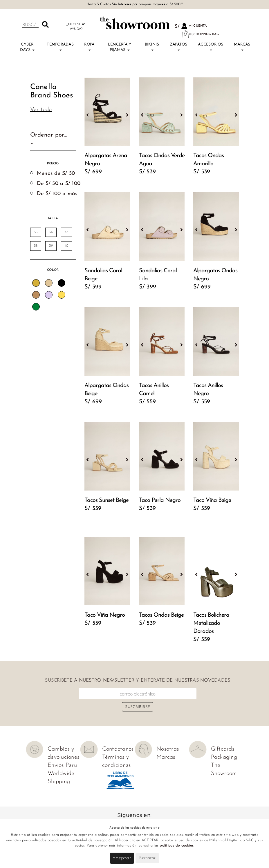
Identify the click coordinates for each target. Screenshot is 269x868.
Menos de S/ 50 (56, 174)
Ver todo (41, 110)
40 (66, 246)
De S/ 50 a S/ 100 (59, 184)
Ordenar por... (49, 138)
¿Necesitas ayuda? (76, 26)
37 (66, 232)
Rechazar (147, 858)
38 (36, 246)
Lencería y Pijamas (120, 47)
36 (51, 232)
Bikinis (152, 47)
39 (51, 246)
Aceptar (122, 858)
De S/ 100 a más (57, 194)
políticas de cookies (177, 846)
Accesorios (211, 47)
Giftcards (223, 749)
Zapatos (179, 47)
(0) (200, 34)
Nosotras (168, 749)
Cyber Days (27, 47)
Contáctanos (118, 749)
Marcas (242, 47)
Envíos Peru (62, 765)
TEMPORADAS (60, 47)
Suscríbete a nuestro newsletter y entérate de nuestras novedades (138, 680)
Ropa (89, 47)
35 (36, 232)
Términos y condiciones (117, 761)
